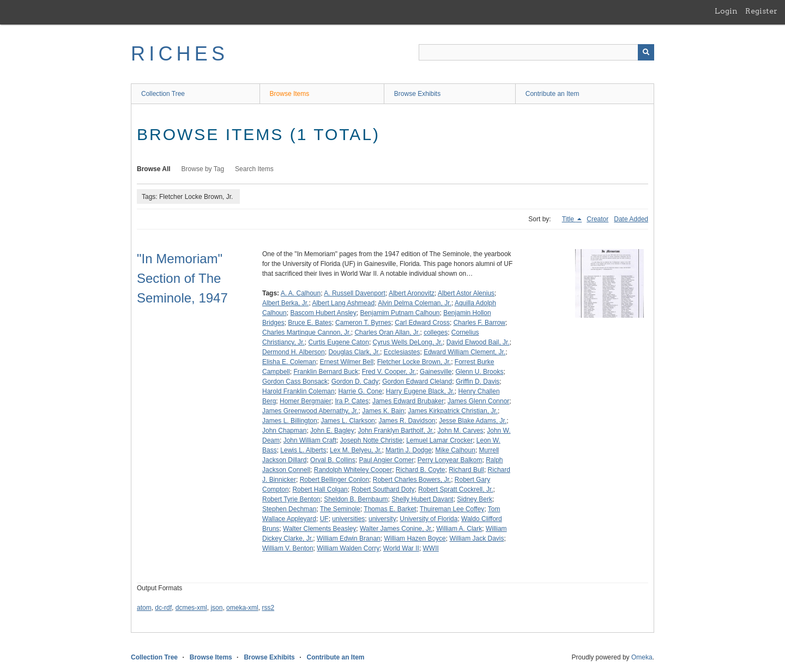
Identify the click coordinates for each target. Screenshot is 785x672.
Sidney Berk (475, 499)
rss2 (268, 608)
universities (348, 519)
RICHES (180, 54)
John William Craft (310, 440)
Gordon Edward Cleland (417, 382)
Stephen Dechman (289, 509)
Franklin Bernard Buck (326, 372)
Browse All (154, 169)
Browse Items (290, 94)
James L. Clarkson (348, 421)
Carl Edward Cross (422, 323)
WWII (431, 548)
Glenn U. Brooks (479, 372)
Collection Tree (163, 94)
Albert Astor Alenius (466, 293)
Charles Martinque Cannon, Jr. (307, 332)
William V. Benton (288, 548)
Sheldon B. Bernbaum (356, 499)
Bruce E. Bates (310, 323)
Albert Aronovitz (412, 293)
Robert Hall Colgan (320, 489)
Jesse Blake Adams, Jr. (473, 421)
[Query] (536, 52)
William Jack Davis (476, 538)
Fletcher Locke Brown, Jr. (414, 362)
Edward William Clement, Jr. (464, 352)
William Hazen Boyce (415, 538)
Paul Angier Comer (386, 460)
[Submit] (646, 52)
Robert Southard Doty (383, 489)
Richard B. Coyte (421, 470)
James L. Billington (290, 421)
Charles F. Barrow (479, 323)
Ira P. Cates (352, 401)
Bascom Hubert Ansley (323, 313)
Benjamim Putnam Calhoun (400, 313)
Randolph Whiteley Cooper (353, 470)
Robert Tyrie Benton (291, 499)
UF (324, 519)
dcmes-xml (191, 608)
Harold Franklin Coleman (298, 391)
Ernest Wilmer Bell (346, 362)
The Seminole (340, 509)
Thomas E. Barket (390, 509)
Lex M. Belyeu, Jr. (356, 450)
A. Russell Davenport (355, 293)
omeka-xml (242, 608)
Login (726, 11)
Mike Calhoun (455, 450)
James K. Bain (383, 411)
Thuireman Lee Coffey (452, 509)
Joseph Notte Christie (372, 440)
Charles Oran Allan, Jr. (387, 332)
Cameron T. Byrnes (363, 323)
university (382, 519)
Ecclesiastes (402, 352)
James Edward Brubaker (408, 401)
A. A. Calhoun (301, 293)
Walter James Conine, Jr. (396, 529)
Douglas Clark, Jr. (354, 352)
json (216, 608)
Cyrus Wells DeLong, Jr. (408, 342)
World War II (401, 548)
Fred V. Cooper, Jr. (389, 372)
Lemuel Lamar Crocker (439, 440)
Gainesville (436, 372)
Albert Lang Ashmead (343, 303)
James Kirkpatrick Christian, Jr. (453, 411)
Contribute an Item (552, 94)
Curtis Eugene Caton (338, 342)
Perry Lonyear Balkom (450, 460)
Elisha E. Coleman (289, 362)
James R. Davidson (407, 421)
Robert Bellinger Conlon (334, 480)
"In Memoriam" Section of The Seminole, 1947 (182, 278)
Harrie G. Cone (360, 391)
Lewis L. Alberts (303, 450)
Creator (597, 219)
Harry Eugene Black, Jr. (420, 391)
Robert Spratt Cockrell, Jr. (455, 489)
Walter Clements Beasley (319, 529)
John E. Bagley (332, 431)
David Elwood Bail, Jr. (478, 342)
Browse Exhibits (417, 94)
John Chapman (284, 431)
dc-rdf (163, 608)
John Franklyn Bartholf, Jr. (395, 431)
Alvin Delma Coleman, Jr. (415, 303)
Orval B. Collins (333, 460)
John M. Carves (461, 431)
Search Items (254, 169)
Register (761, 11)
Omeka (642, 657)
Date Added (631, 219)
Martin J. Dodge (409, 450)
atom (144, 608)
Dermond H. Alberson (294, 352)
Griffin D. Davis (478, 382)
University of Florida (428, 519)
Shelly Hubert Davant (422, 499)
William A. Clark (459, 529)
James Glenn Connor (478, 401)
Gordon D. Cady (355, 382)
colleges (436, 332)
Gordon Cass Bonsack (295, 382)
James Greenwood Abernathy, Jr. (310, 411)
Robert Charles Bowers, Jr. (412, 480)
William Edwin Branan (349, 538)
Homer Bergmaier (306, 401)
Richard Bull (466, 470)
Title (569, 219)
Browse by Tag (203, 169)
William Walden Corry (348, 548)
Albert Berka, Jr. (285, 303)
